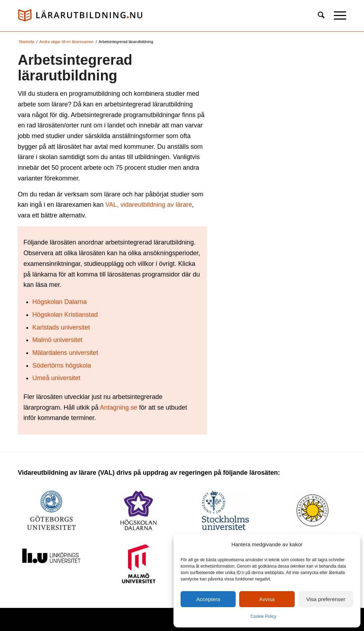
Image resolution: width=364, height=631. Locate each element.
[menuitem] (321, 16)
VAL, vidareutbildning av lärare (149, 205)
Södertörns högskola (62, 366)
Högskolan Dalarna (60, 302)
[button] (338, 16)
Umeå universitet (56, 378)
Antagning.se (119, 407)
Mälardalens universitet (65, 353)
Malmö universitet (57, 340)
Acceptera (208, 599)
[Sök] (321, 16)
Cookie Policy (264, 616)
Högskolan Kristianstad (65, 315)
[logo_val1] (80, 16)
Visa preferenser (326, 599)
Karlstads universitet (61, 327)
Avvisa (267, 599)
